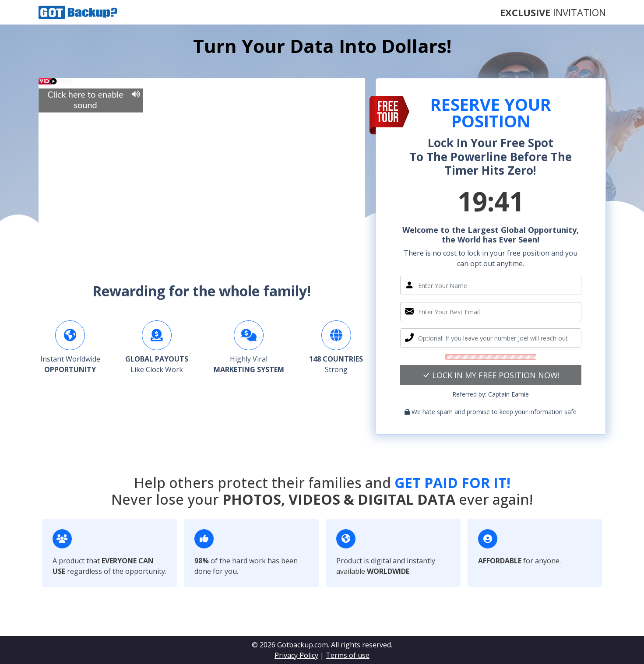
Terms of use (348, 655)
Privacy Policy (296, 655)
